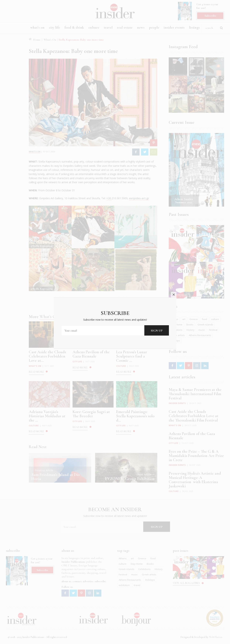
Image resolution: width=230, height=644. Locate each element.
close (174, 292)
